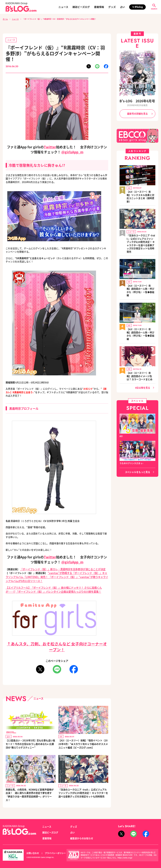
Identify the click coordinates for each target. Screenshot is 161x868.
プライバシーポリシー (53, 849)
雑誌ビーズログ (81, 7)
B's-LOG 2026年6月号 (137, 100)
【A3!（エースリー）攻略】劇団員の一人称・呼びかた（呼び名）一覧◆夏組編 (141, 313)
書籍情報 (99, 7)
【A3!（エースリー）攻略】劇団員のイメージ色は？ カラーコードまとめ (141, 352)
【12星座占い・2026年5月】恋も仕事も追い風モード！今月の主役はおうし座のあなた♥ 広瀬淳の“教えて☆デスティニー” (30, 740)
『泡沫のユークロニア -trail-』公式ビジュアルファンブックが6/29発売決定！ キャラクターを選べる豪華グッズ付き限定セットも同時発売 (83, 789)
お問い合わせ (32, 849)
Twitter (50, 146)
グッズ (112, 7)
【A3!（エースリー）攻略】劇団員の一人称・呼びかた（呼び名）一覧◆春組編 (141, 275)
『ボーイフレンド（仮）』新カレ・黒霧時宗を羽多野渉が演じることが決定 (59, 568)
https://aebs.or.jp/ (124, 853)
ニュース (63, 7)
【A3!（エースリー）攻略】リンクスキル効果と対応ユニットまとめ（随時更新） (141, 192)
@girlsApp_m (72, 151)
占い (122, 7)
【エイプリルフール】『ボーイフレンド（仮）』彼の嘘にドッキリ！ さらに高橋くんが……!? (54, 585)
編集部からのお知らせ (81, 834)
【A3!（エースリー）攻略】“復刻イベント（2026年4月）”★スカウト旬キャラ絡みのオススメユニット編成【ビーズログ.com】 (83, 740)
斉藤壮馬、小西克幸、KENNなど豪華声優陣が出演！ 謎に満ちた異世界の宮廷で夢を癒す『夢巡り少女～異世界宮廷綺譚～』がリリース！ (30, 791)
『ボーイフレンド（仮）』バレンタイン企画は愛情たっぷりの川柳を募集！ (57, 587)
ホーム (5, 19)
